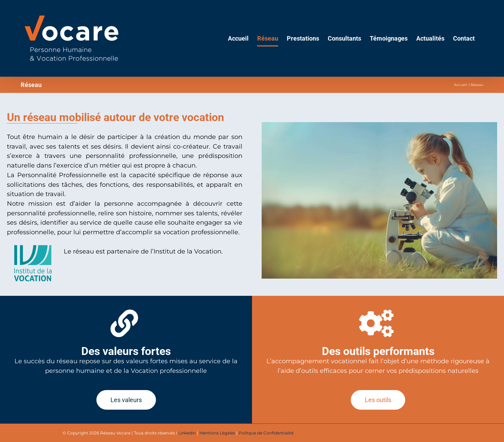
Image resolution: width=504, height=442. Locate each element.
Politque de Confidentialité (266, 433)
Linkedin (187, 433)
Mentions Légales (217, 433)
